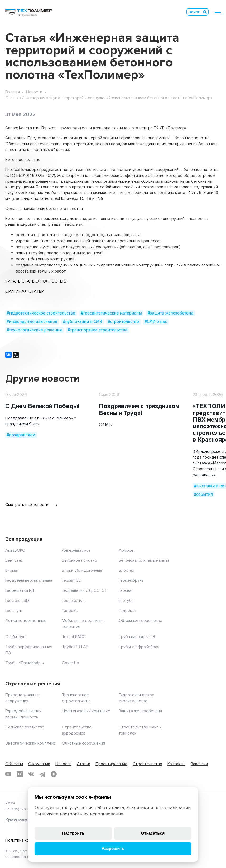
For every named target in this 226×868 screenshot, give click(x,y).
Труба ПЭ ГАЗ (75, 647)
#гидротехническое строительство (41, 313)
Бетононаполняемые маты (144, 560)
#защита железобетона (170, 313)
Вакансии (199, 764)
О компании (39, 764)
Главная (13, 92)
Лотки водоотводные (26, 621)
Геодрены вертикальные (29, 580)
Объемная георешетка (140, 621)
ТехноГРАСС (74, 637)
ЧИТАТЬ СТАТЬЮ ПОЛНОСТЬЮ (36, 281)
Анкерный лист (76, 550)
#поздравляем (21, 435)
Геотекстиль (74, 601)
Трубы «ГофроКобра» (139, 647)
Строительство (147, 764)
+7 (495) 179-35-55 (21, 809)
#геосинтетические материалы (111, 313)
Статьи (83, 764)
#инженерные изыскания (32, 322)
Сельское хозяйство (25, 727)
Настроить (73, 833)
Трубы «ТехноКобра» (25, 663)
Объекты (14, 764)
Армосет (127, 550)
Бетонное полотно (80, 560)
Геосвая (126, 590)
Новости (34, 92)
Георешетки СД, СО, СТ (85, 590)
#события (203, 494)
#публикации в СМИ (83, 322)
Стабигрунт (16, 637)
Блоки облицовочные (82, 570)
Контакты (176, 764)
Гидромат (128, 611)
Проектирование (111, 764)
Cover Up (71, 663)
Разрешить (113, 849)
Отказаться (153, 833)
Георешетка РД (20, 590)
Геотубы (127, 601)
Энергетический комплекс (30, 743)
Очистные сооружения (83, 743)
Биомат (12, 570)
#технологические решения (34, 330)
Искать (205, 12)
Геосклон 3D (17, 601)
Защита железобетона (140, 711)
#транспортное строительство (98, 330)
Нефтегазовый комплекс (86, 711)
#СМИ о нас (156, 322)
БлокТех (126, 570)
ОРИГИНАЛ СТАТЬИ (25, 291)
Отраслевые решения (33, 684)
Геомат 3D (72, 580)
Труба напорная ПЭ (137, 637)
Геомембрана (131, 580)
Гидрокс (70, 611)
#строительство (123, 322)
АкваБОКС (15, 550)
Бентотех (14, 560)
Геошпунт (14, 611)
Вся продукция (24, 539)
